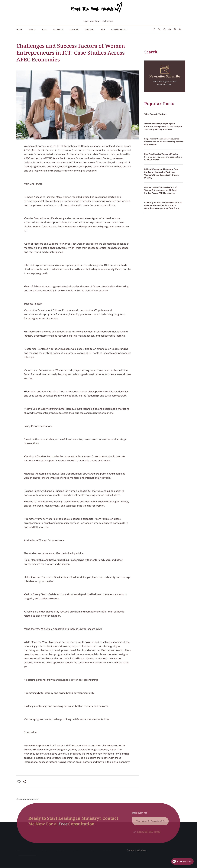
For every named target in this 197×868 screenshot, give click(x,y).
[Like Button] (19, 782)
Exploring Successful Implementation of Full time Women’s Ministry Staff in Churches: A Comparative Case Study (163, 205)
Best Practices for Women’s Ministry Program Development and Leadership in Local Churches (163, 157)
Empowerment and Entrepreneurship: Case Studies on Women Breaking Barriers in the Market (164, 142)
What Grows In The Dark (155, 114)
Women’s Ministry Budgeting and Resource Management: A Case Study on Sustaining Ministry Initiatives (163, 126)
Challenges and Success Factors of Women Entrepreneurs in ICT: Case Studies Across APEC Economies (160, 190)
